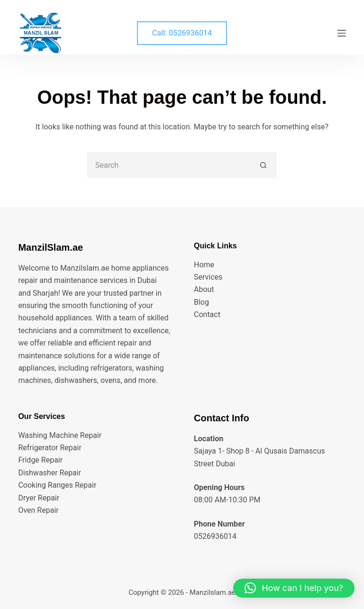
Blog (201, 302)
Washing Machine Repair (60, 435)
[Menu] (342, 33)
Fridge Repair (40, 460)
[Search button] (264, 165)
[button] (294, 588)
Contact (207, 314)
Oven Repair (38, 510)
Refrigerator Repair (50, 448)
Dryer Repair (39, 498)
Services (208, 277)
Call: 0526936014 (182, 33)
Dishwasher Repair (49, 473)
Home (204, 265)
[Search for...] (169, 165)
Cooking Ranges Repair (57, 485)
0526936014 (215, 536)
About (204, 289)
